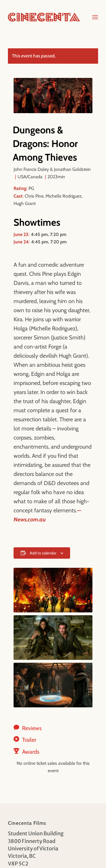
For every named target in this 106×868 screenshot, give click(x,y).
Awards (31, 752)
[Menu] (95, 17)
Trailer (29, 740)
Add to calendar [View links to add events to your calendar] (43, 553)
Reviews (32, 728)
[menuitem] (95, 17)
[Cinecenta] (44, 17)
